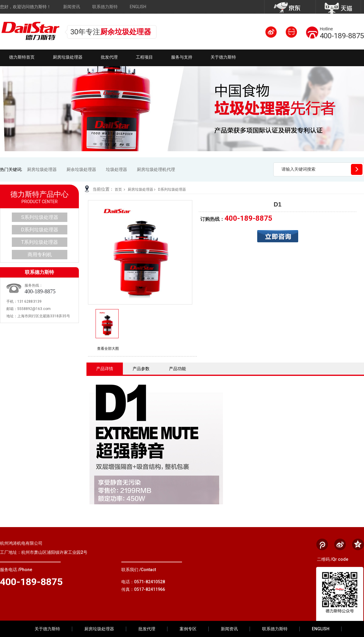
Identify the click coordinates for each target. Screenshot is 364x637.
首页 (118, 189)
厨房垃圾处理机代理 (156, 169)
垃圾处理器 (116, 169)
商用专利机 (40, 255)
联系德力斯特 (105, 7)
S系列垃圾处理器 (40, 217)
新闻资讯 (72, 7)
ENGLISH (138, 7)
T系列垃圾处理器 (40, 242)
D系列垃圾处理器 (172, 189)
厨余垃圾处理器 (81, 169)
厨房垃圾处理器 (42, 169)
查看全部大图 (108, 349)
